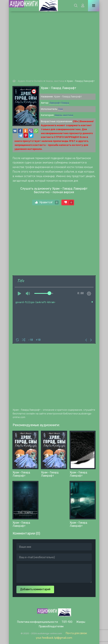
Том (61, 109)
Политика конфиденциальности (38, 622)
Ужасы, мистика (64, 115)
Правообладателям (51, 626)
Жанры (81, 622)
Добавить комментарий (35, 589)
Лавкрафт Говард (59, 103)
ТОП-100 (67, 622)
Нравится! (47, 202)
